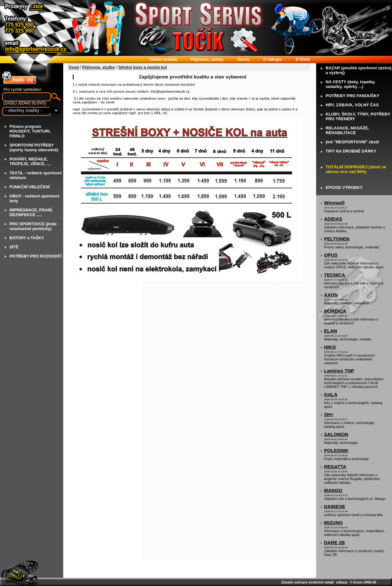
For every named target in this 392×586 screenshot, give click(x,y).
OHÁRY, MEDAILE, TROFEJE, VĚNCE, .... (30, 161)
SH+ (329, 414)
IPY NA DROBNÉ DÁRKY (351, 151)
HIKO (330, 347)
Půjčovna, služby (99, 67)
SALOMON (336, 434)
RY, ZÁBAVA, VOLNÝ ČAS (352, 105)
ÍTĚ (14, 247)
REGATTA (335, 467)
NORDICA (335, 311)
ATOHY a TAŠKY (27, 238)
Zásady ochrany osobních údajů (308, 582)
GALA (331, 394)
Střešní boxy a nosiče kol (143, 67)
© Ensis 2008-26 (363, 582)
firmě (303, 59)
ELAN (331, 331)
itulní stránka (163, 59)
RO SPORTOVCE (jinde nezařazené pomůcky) (33, 226)
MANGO (333, 490)
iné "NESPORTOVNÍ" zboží (352, 142)
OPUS (331, 255)
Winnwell (334, 203)
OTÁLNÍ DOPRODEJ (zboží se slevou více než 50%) (356, 169)
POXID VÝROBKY (344, 187)
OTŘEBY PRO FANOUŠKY (352, 96)
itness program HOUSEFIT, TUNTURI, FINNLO (30, 131)
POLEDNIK (336, 450)
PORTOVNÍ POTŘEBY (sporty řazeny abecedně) (34, 147)
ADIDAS (333, 219)
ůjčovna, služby (207, 59)
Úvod (74, 67)
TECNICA (335, 275)
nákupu (273, 59)
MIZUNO (333, 523)
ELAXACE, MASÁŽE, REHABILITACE (347, 130)
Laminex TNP (339, 371)
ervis (243, 59)
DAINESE (335, 506)
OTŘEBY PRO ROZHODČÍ (36, 256)
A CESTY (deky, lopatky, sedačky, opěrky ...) (350, 84)
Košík (18, 79)
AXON (331, 295)
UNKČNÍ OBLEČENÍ (30, 187)
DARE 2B (334, 542)
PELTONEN (337, 239)
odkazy (342, 582)
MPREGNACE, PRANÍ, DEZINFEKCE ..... (31, 212)
